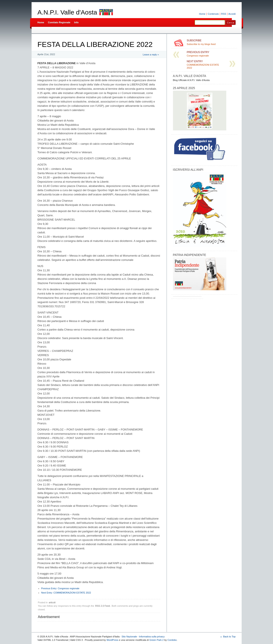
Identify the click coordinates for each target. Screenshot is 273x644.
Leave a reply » (151, 55)
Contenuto (213, 14)
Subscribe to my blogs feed (211, 42)
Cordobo (172, 640)
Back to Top (229, 637)
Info (76, 22)
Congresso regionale (60, 588)
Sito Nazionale (129, 637)
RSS (224, 14)
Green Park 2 (156, 640)
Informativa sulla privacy (152, 637)
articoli (52, 602)
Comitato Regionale (59, 22)
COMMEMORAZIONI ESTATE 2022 (66, 593)
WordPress (113, 640)
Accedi (232, 14)
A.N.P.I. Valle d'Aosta (67, 12)
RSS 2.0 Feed (102, 606)
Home (202, 14)
